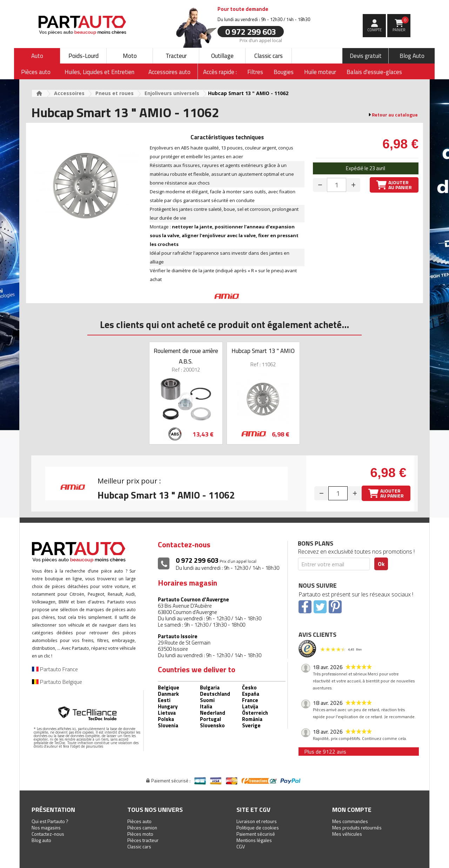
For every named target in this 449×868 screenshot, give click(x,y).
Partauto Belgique (57, 682)
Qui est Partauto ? (50, 821)
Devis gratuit (366, 56)
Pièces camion (142, 827)
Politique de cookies (258, 827)
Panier (401, 25)
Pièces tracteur (143, 840)
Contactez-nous (48, 834)
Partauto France (55, 669)
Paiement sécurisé (256, 834)
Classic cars (269, 56)
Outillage (222, 56)
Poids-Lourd (83, 56)
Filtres (255, 72)
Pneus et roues (115, 93)
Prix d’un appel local (261, 40)
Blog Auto (412, 56)
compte (374, 30)
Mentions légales (254, 840)
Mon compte (352, 810)
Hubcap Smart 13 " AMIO (263, 351)
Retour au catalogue (395, 115)
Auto (37, 56)
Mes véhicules (347, 834)
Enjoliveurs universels (172, 93)
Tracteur (176, 56)
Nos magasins (46, 827)
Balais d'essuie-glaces (374, 72)
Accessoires (69, 93)
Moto (130, 56)
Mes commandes (350, 821)
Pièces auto (139, 821)
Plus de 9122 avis (325, 752)
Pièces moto (140, 834)
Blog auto (41, 840)
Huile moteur (320, 72)
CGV (241, 846)
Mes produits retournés (357, 827)
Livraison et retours (257, 821)
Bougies (284, 72)
